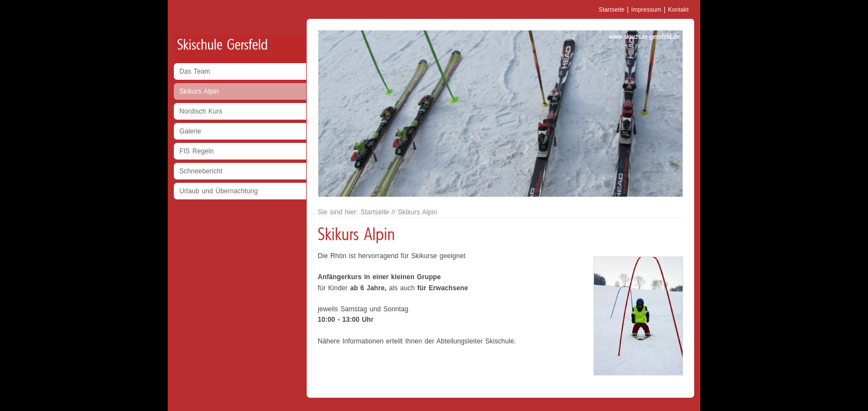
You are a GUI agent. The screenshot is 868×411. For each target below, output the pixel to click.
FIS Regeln (197, 151)
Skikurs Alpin (199, 91)
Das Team (195, 71)
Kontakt (678, 9)
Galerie (190, 131)
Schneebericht (201, 171)
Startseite (612, 9)
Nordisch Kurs (201, 111)
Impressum (646, 9)
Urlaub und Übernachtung (219, 191)
